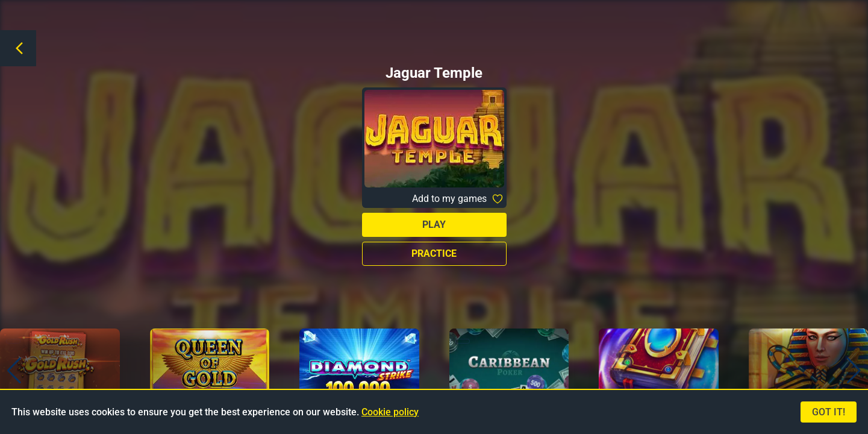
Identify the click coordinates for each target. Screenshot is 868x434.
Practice (434, 253)
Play (434, 225)
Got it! (829, 412)
